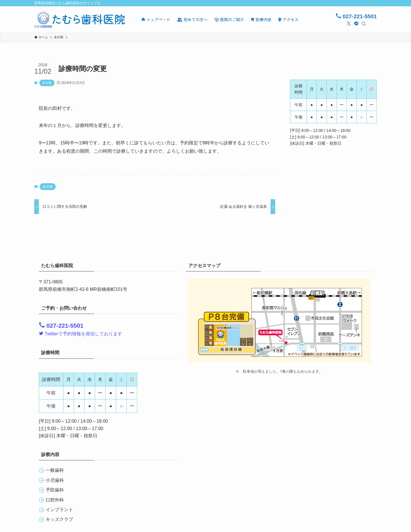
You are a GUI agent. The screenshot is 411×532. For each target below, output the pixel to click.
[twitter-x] (349, 24)
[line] (356, 24)
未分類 (47, 83)
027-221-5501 (356, 16)
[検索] (364, 24)
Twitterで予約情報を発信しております (80, 334)
